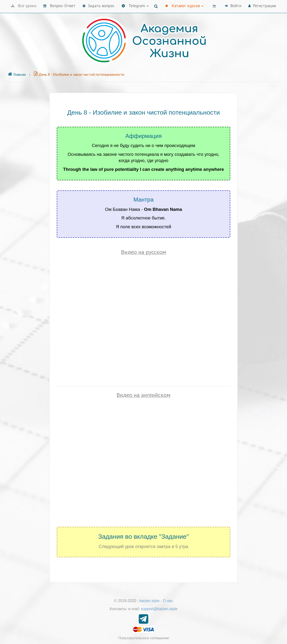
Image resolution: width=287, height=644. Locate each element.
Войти (233, 6)
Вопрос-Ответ (59, 6)
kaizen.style (149, 601)
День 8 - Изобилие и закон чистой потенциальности (79, 74)
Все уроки (24, 6)
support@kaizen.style (159, 609)
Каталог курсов (184, 6)
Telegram (135, 6)
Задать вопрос (99, 6)
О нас (168, 601)
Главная (17, 74)
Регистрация (262, 6)
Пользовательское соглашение (144, 638)
